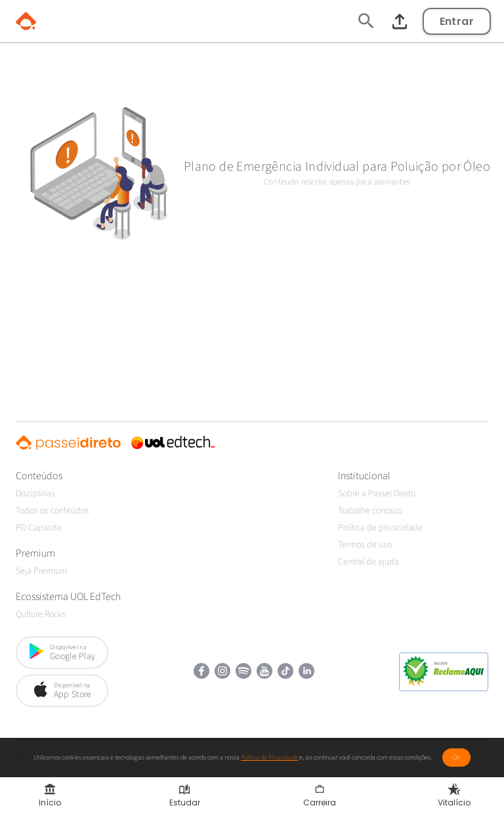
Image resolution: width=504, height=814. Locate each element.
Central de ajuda (368, 562)
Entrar (457, 21)
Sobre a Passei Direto (377, 494)
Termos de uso (365, 545)
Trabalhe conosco (370, 511)
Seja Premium (41, 571)
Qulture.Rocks (41, 614)
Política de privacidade (380, 528)
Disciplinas (35, 494)
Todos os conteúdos (52, 511)
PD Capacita (38, 528)
